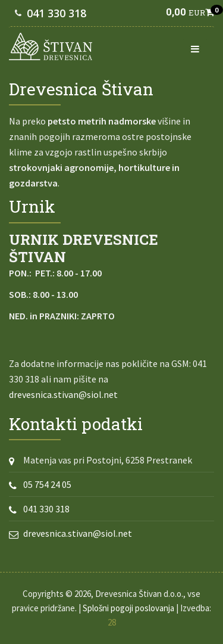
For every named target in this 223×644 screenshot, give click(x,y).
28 (112, 622)
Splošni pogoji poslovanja (128, 608)
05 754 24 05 (47, 484)
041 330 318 (56, 13)
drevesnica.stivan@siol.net (63, 394)
